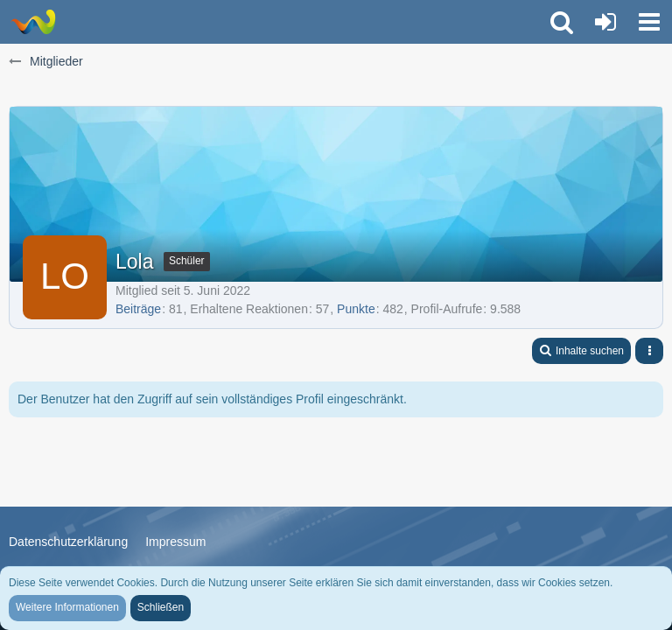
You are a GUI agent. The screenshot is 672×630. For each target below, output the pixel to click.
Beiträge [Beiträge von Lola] (138, 309)
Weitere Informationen (67, 607)
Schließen (161, 607)
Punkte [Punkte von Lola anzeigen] (356, 309)
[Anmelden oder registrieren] (605, 22)
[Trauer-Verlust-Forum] (33, 22)
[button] (649, 22)
